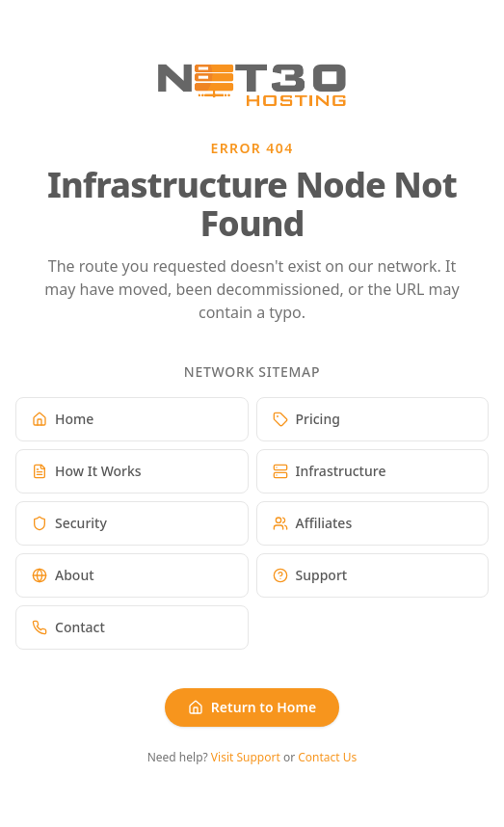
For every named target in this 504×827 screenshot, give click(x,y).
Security (69, 523)
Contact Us (327, 757)
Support (310, 575)
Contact (68, 627)
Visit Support (246, 757)
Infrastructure (330, 471)
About (63, 575)
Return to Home (252, 707)
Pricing (306, 419)
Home (63, 419)
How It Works (87, 471)
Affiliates (313, 523)
